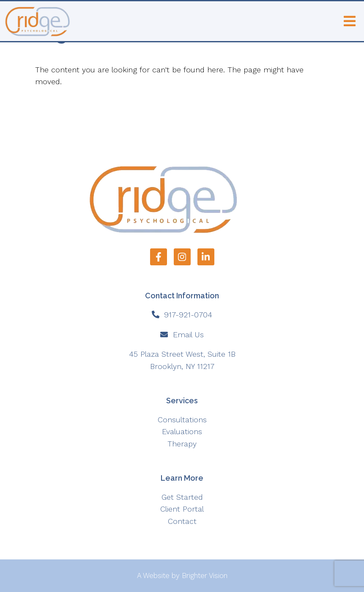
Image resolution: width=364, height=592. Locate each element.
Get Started (182, 497)
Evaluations (182, 431)
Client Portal (182, 509)
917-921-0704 (188, 315)
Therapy (182, 444)
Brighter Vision (205, 575)
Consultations (182, 420)
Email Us (188, 335)
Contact (182, 521)
